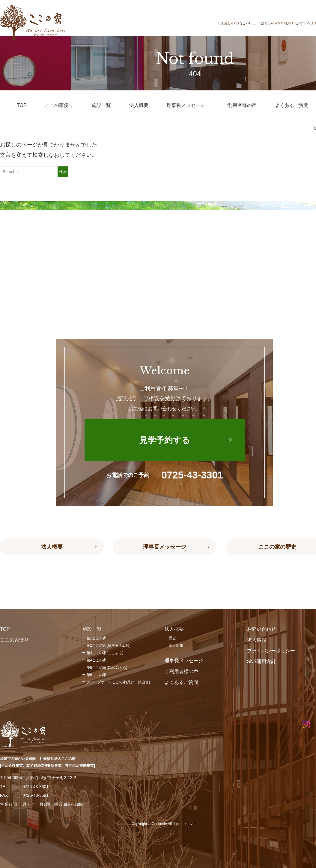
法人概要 (52, 547)
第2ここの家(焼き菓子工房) (109, 645)
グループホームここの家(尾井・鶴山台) (118, 682)
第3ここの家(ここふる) (105, 653)
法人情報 (176, 645)
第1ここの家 (97, 638)
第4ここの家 (97, 660)
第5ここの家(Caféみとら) (107, 668)
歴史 (172, 638)
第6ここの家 (97, 675)
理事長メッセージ (165, 547)
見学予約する (165, 440)
